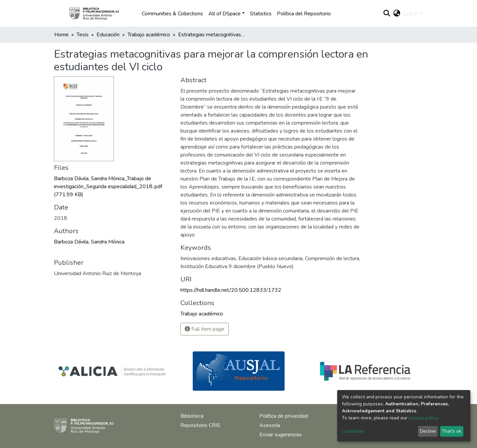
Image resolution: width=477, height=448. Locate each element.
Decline (428, 431)
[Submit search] (387, 14)
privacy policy (423, 418)
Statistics (261, 14)
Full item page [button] (205, 329)
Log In (411, 14)
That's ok (452, 431)
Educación (108, 35)
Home (61, 35)
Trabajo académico (149, 35)
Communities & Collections (172, 14)
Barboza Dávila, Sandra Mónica (89, 242)
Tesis (83, 35)
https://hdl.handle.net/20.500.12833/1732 (231, 290)
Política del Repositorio (304, 14)
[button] (397, 14)
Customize (353, 431)
